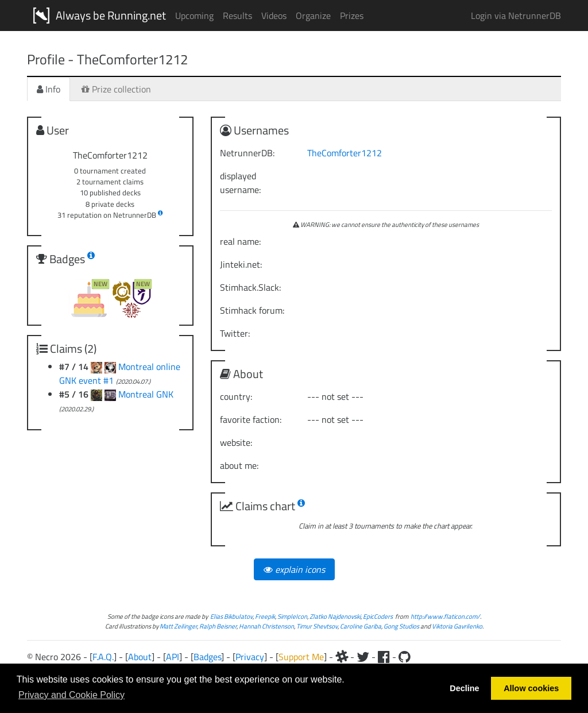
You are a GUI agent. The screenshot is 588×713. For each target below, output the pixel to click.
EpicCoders (378, 616)
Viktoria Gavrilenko (457, 626)
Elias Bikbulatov (231, 616)
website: (236, 442)
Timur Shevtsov (317, 626)
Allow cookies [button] (531, 688)
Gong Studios (401, 626)
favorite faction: (251, 419)
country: (236, 396)
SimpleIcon (292, 616)
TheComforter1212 (345, 153)
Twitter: (235, 333)
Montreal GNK (146, 394)
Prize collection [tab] (116, 89)
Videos (274, 16)
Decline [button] (464, 688)
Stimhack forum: (252, 310)
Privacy (250, 657)
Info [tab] (49, 89)
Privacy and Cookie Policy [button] (71, 695)
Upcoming (194, 16)
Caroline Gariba (361, 626)
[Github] (405, 657)
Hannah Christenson (266, 626)
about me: (239, 465)
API (173, 657)
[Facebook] (384, 657)
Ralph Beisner (218, 626)
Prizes (352, 16)
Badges (207, 657)
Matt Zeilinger (178, 626)
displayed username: (240, 183)
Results (237, 16)
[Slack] (342, 657)
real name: (240, 241)
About (140, 657)
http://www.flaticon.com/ (445, 616)
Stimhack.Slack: (250, 287)
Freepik (265, 616)
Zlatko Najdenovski (335, 616)
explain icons (294, 569)
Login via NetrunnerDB (516, 16)
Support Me (301, 657)
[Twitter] (363, 657)
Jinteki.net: (241, 264)
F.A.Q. (103, 657)
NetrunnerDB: (247, 153)
